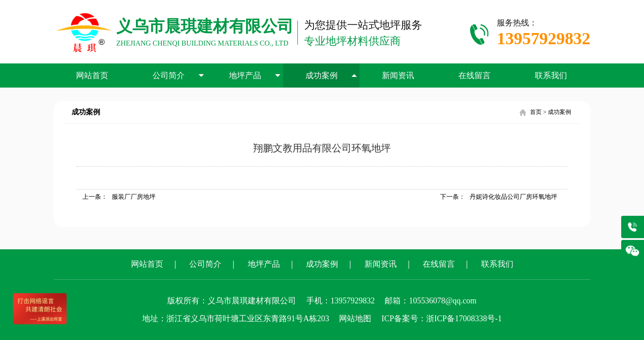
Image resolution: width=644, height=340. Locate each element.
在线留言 (475, 76)
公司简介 (178, 76)
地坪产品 (255, 76)
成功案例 (331, 76)
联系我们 (551, 76)
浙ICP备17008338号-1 (464, 319)
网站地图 (355, 319)
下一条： (499, 197)
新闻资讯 (398, 76)
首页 (536, 112)
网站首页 (92, 76)
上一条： (119, 197)
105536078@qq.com (443, 301)
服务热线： (544, 34)
